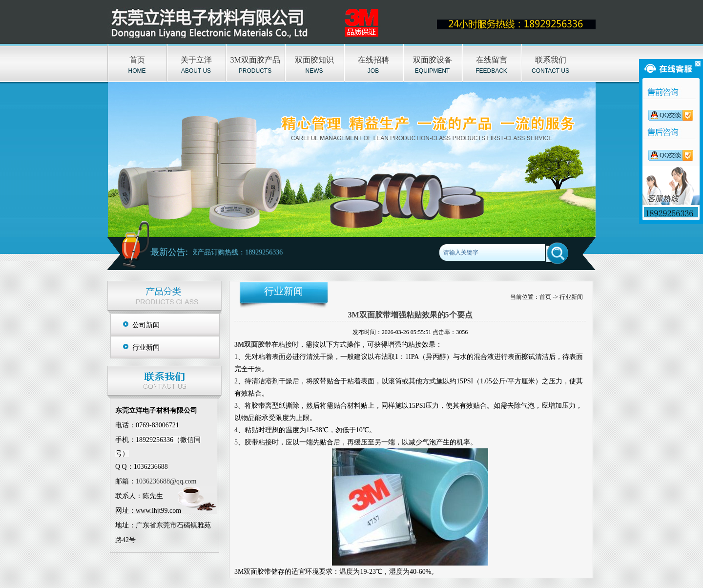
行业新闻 (146, 347)
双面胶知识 (314, 60)
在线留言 (492, 60)
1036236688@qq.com (166, 481)
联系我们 (551, 60)
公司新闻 (146, 325)
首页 (137, 60)
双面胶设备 (433, 60)
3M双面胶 (249, 345)
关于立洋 (196, 60)
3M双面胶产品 (255, 60)
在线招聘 (373, 60)
